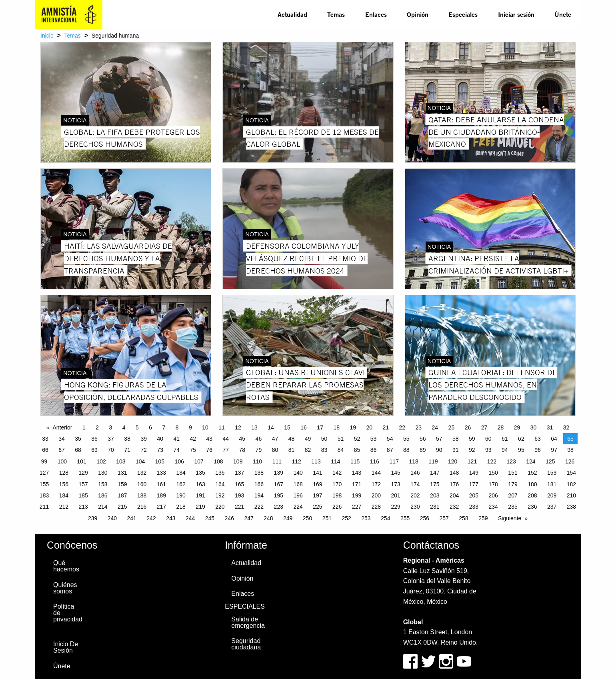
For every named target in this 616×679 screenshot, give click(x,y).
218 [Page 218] (181, 507)
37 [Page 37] (111, 439)
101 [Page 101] (82, 461)
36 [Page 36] (94, 439)
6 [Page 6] (150, 427)
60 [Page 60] (488, 439)
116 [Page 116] (375, 461)
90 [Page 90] (439, 450)
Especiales (463, 14)
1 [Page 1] (84, 427)
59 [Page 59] (472, 439)
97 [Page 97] (554, 450)
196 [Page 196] (298, 495)
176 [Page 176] (454, 484)
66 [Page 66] (45, 450)
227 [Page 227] (357, 507)
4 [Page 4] (124, 427)
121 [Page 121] (472, 461)
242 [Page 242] (151, 518)
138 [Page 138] (259, 473)
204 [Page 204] (454, 495)
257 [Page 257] (444, 518)
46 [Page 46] (259, 439)
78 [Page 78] (242, 450)
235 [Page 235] (513, 507)
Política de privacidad (68, 613)
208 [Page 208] (532, 495)
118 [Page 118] (413, 461)
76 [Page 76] (210, 450)
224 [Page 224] (298, 507)
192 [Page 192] (220, 495)
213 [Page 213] (83, 507)
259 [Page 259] (483, 518)
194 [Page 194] (259, 495)
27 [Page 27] (484, 427)
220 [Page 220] (220, 507)
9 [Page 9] (190, 427)
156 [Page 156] (64, 484)
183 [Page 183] (44, 495)
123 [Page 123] (511, 461)
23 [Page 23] (419, 427)
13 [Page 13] (254, 427)
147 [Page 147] (435, 473)
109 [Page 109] (238, 461)
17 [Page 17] (320, 427)
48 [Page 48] (292, 439)
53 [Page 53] (374, 439)
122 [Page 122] (492, 461)
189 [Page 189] (161, 495)
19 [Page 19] (353, 427)
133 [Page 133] (161, 473)
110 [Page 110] (257, 461)
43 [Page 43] (210, 439)
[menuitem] (292, 14)
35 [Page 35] (78, 439)
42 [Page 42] (193, 439)
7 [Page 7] (164, 427)
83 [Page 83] (324, 450)
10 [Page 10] (205, 427)
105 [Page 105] (160, 461)
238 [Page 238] (571, 507)
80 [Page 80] (275, 450)
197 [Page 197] (317, 495)
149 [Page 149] (474, 473)
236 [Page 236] (532, 507)
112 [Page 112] (297, 461)
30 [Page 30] (534, 427)
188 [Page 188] (142, 495)
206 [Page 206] (493, 495)
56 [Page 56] (423, 439)
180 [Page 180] (532, 484)
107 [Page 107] (199, 461)
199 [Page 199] (357, 495)
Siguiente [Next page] (510, 518)
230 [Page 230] (415, 507)
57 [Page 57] (439, 439)
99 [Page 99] (44, 461)
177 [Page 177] (474, 484)
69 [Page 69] (94, 450)
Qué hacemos (66, 566)
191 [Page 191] (200, 495)
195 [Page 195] (279, 495)
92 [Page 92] (472, 450)
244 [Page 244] (190, 518)
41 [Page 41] (176, 439)
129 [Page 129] (83, 473)
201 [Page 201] (395, 495)
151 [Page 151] (513, 473)
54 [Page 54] (390, 439)
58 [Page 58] (456, 439)
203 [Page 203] (435, 495)
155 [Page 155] (44, 484)
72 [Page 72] (144, 450)
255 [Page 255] (405, 518)
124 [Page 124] (531, 461)
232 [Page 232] (454, 507)
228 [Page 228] (376, 507)
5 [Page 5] (137, 427)
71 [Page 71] (127, 450)
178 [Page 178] (493, 484)
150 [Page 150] (493, 473)
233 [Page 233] (474, 507)
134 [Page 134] (181, 473)
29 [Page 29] (517, 427)
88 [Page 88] (406, 450)
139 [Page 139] (279, 473)
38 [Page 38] (127, 439)
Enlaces (376, 14)
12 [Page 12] (238, 427)
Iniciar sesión (516, 14)
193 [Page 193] (239, 495)
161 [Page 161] (161, 484)
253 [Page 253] (366, 518)
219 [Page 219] (200, 507)
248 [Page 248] (268, 518)
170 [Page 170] (337, 484)
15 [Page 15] (287, 427)
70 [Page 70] (111, 450)
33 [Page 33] (45, 439)
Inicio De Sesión (66, 647)
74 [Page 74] (176, 450)
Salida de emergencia (248, 622)
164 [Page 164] (220, 484)
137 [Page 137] (239, 473)
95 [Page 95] (521, 450)
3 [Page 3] (110, 427)
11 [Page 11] (222, 427)
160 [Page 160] (142, 484)
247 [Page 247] (249, 518)
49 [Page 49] (308, 439)
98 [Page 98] (570, 450)
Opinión (418, 14)
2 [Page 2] (97, 427)
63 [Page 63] (538, 439)
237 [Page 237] (552, 507)
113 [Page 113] (316, 461)
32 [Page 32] (566, 427)
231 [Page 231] (435, 507)
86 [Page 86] (374, 450)
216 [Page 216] (142, 507)
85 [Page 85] (357, 450)
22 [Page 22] (402, 427)
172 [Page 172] (376, 484)
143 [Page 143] (357, 473)
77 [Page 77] (226, 450)
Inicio (47, 36)
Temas (336, 14)
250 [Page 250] (307, 518)
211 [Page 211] (44, 507)
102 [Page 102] (101, 461)
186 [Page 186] (103, 495)
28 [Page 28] (501, 427)
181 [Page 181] (552, 484)
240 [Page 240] (112, 518)
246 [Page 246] (229, 518)
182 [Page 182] (571, 484)
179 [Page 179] (513, 484)
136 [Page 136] (220, 473)
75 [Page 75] (193, 450)
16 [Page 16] (304, 427)
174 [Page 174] (415, 484)
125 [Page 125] (550, 461)
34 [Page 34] (62, 439)
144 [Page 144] (376, 473)
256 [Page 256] (425, 518)
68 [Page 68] (78, 450)
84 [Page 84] (341, 450)
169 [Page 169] (317, 484)
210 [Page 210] (571, 495)
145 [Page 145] (395, 473)
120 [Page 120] (453, 461)
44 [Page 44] (226, 439)
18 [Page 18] (336, 427)
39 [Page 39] (144, 439)
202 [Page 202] (415, 495)
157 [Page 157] (83, 484)
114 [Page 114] (335, 461)
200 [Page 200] (376, 495)
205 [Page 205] (474, 495)
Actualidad (292, 14)
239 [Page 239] (93, 518)
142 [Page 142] (337, 473)
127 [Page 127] (44, 473)
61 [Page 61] (505, 439)
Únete (563, 14)
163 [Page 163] (200, 484)
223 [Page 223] (279, 507)
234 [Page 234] (493, 507)
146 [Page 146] (415, 473)
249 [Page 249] (288, 518)
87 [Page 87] (390, 450)
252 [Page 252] (346, 518)
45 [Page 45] (242, 439)
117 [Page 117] (394, 461)
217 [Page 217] (161, 507)
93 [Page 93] (488, 450)
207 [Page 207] (513, 495)
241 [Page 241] (132, 518)
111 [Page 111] (277, 461)
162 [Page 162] (181, 484)
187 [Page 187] (122, 495)
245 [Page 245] (210, 518)
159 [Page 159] (122, 484)
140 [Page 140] (298, 473)
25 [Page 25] (452, 427)
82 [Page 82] (308, 450)
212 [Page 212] (64, 507)
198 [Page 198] (337, 495)
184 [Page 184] (64, 495)
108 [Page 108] (218, 461)
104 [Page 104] (140, 461)
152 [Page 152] (532, 473)
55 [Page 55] (406, 439)
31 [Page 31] (550, 427)
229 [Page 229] (395, 507)
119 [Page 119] (433, 461)
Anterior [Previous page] (62, 427)
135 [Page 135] (200, 473)
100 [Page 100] (62, 461)
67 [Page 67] (62, 450)
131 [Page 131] (122, 473)
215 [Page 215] (122, 507)
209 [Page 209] (552, 495)
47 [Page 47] (275, 439)
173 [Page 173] (395, 484)
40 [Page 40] (160, 439)
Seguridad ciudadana (246, 644)
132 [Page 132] (142, 473)
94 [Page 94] (505, 450)
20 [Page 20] (369, 427)
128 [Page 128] (64, 473)
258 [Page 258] (463, 518)
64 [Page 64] (554, 439)
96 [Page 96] (538, 450)
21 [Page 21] (386, 427)
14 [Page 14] (271, 427)
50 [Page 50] (324, 439)
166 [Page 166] (259, 484)
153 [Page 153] (552, 473)
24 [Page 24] (435, 427)
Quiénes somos (65, 588)
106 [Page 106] (179, 461)
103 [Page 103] (121, 461)
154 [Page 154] (571, 473)
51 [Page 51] (341, 439)
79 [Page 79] (259, 450)
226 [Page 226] (337, 507)
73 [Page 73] (160, 450)
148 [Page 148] (454, 473)
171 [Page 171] (357, 484)
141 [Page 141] (317, 473)
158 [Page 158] (103, 484)
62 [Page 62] (521, 439)
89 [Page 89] (423, 450)
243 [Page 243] (171, 518)
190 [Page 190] (181, 495)
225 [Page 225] (317, 507)
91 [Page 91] (456, 450)
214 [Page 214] (103, 507)
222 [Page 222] (259, 507)
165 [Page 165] (239, 484)
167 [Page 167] (279, 484)
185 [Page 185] (83, 495)
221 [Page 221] (239, 507)
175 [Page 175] (435, 484)
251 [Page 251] (327, 518)
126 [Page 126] (570, 461)
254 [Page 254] (385, 518)
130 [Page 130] (103, 473)
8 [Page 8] (177, 427)
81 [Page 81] (292, 450)
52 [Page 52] (357, 439)
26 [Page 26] (468, 427)
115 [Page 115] (355, 461)
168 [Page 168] (298, 484)
